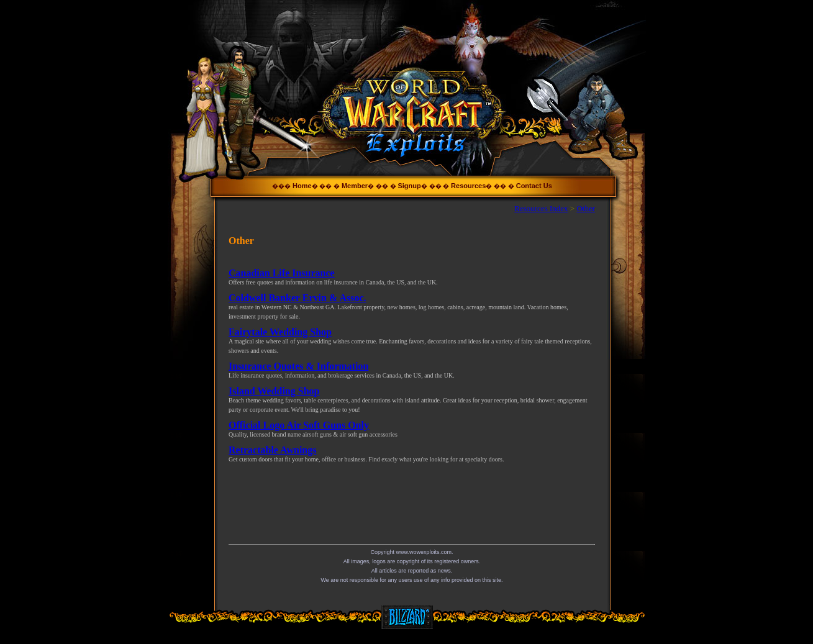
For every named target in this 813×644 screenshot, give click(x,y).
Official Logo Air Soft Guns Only (299, 425)
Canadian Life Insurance (282, 273)
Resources (468, 186)
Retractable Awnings (272, 450)
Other (586, 208)
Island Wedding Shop (274, 391)
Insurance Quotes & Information (298, 366)
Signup (409, 186)
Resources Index (541, 208)
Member (355, 186)
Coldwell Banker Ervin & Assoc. (297, 298)
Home (302, 186)
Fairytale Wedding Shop (280, 332)
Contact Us (534, 186)
